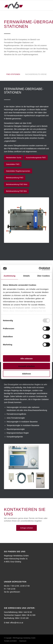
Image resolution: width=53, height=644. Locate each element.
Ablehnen (26, 374)
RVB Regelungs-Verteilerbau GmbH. (24, 638)
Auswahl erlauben (26, 366)
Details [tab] (26, 276)
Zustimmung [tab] (10, 276)
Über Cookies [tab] (43, 276)
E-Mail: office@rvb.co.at (14, 623)
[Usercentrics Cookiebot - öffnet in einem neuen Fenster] (39, 269)
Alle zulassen (26, 359)
